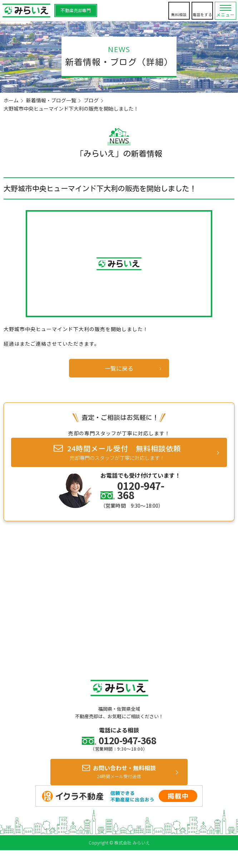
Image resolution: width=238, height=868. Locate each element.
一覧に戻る (119, 368)
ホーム (11, 100)
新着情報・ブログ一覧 (51, 100)
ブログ (91, 100)
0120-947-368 (141, 490)
